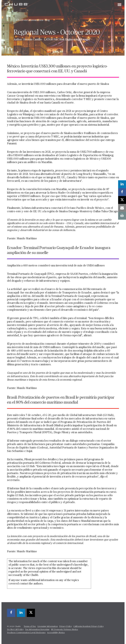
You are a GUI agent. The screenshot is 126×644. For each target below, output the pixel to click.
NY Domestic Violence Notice (65, 630)
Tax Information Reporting (37, 630)
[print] (122, 216)
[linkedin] (21, 613)
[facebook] (11, 613)
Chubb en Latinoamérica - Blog (33, 20)
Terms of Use (30, 626)
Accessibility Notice (56, 633)
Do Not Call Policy (15, 630)
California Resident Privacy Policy (89, 626)
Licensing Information (48, 626)
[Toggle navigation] (119, 5)
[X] (31, 613)
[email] (122, 208)
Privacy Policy (66, 626)
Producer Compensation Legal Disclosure (26, 633)
